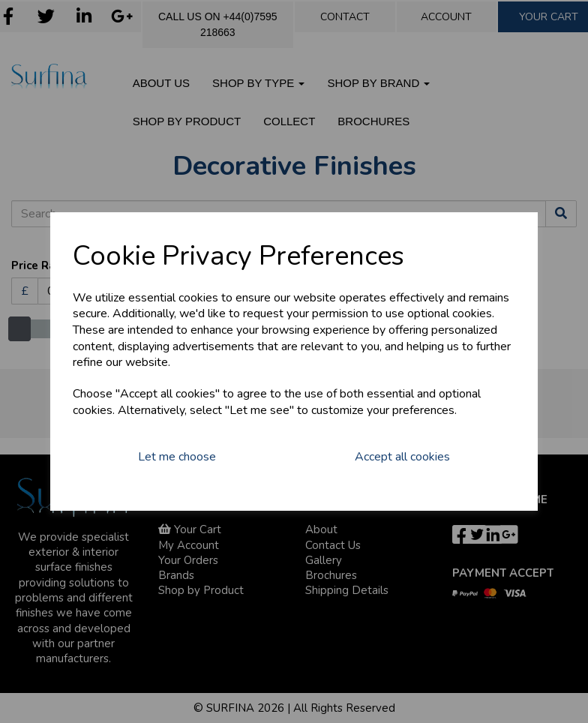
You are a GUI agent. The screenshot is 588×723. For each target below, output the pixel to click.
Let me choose (177, 457)
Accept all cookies (402, 457)
